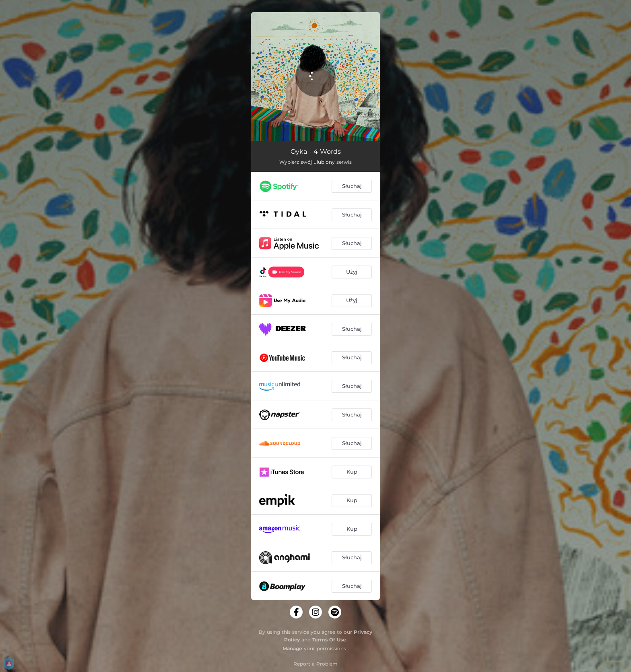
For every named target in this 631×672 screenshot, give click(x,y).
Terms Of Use (329, 640)
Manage (292, 648)
